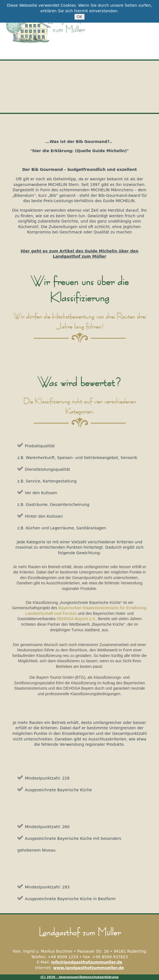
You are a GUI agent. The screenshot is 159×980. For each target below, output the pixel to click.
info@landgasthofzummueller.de (87, 962)
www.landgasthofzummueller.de (88, 968)
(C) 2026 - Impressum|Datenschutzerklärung (79, 977)
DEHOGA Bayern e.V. (76, 619)
